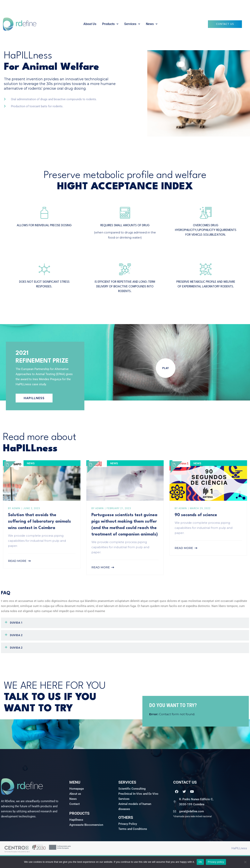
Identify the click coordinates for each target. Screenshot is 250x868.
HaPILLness (239, 848)
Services (132, 24)
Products (110, 24)
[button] (110, 24)
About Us (90, 24)
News (152, 24)
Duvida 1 (16, 623)
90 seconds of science (196, 515)
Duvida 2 (16, 635)
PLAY (166, 368)
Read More (17, 561)
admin (16, 508)
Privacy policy (216, 862)
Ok (200, 862)
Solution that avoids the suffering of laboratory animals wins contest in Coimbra (39, 522)
